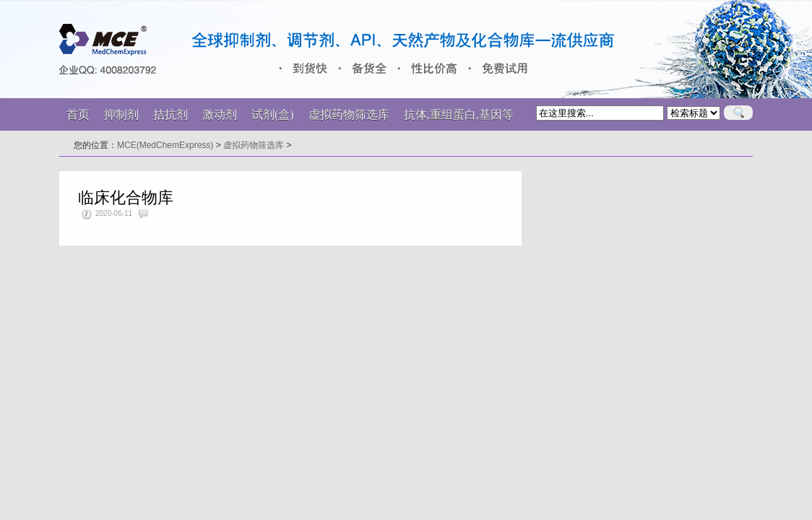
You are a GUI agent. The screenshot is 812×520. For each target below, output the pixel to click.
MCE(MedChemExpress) (165, 145)
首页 (78, 114)
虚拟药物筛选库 (254, 145)
